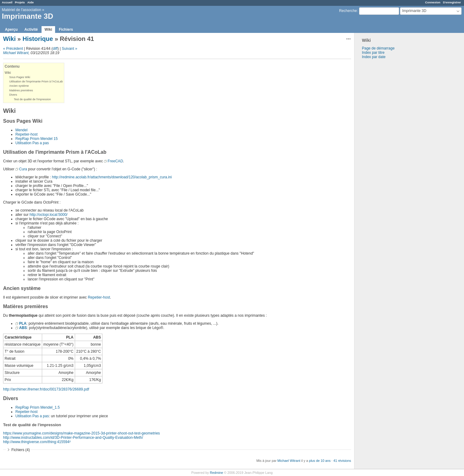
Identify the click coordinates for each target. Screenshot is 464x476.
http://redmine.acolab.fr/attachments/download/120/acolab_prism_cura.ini (112, 177)
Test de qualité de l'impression (32, 99)
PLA (23, 323)
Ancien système (19, 86)
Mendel (21, 130)
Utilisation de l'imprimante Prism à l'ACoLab (36, 81)
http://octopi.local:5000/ (48, 215)
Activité (31, 30)
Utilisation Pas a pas (32, 143)
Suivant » (70, 49)
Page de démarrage (378, 48)
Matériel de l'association (22, 10)
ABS (23, 328)
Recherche (348, 11)
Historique (38, 39)
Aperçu (11, 30)
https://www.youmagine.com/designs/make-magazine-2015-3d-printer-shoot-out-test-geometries (82, 433)
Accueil (7, 2)
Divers (13, 95)
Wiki (48, 30)
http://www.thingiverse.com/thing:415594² (37, 442)
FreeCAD (115, 161)
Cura (23, 169)
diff (55, 49)
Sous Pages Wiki (20, 77)
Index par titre (373, 53)
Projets (20, 2)
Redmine (216, 473)
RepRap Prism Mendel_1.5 (38, 407)
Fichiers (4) (21, 450)
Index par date (374, 57)
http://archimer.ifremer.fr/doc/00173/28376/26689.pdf (46, 389)
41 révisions (342, 461)
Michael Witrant (16, 53)
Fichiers (66, 30)
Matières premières (21, 90)
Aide (31, 2)
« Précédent (13, 49)
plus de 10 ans (320, 461)
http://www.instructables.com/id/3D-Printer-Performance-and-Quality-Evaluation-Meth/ (73, 438)
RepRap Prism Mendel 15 (36, 139)
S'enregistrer (452, 2)
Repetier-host (26, 134)
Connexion (433, 2)
